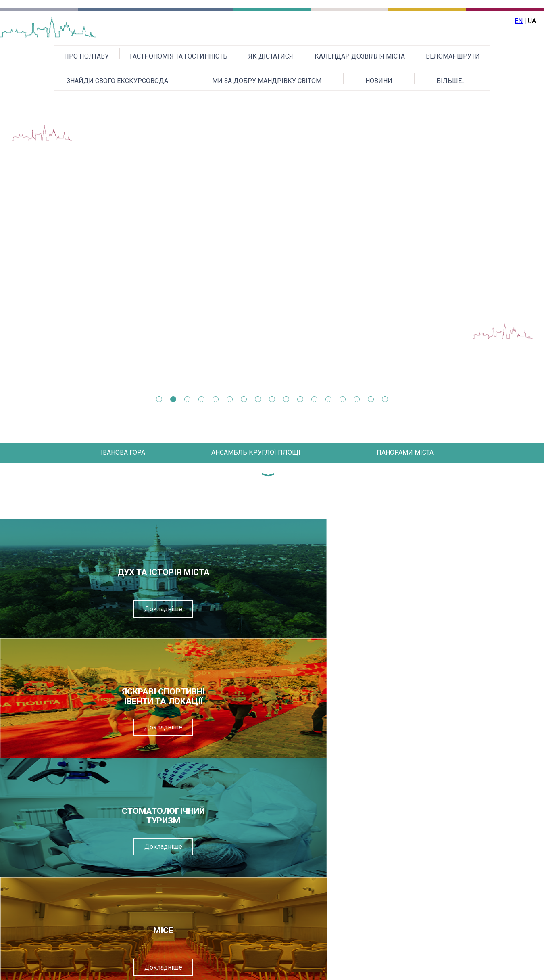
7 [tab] (244, 399)
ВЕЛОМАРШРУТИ (453, 56)
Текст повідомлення (251, 852)
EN (519, 21)
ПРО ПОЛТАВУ (86, 56)
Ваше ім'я (235, 793)
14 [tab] (343, 399)
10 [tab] (286, 399)
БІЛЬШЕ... (451, 81)
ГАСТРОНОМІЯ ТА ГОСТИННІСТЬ (179, 56)
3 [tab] (187, 399)
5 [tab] (216, 399)
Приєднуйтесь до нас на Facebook (464, 970)
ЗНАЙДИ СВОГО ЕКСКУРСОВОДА (117, 81)
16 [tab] (371, 399)
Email (228, 813)
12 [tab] (314, 399)
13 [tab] (328, 399)
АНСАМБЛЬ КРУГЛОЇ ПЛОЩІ (256, 452)
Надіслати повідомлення (289, 929)
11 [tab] (300, 399)
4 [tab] (201, 399)
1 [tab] (159, 399)
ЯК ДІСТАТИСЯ (271, 56)
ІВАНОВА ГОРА (123, 452)
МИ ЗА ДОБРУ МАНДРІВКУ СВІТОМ (267, 81)
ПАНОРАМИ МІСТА (405, 452)
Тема (228, 833)
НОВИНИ (379, 81)
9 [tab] (272, 399)
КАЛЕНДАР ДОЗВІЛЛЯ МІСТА (360, 56)
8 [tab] (258, 399)
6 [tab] (230, 399)
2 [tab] (173, 399)
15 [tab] (357, 399)
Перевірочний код (248, 872)
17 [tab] (385, 399)
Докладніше (68, 609)
